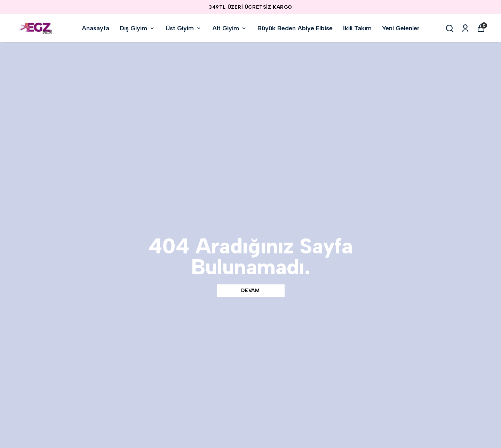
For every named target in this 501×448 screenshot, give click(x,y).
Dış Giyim (137, 28)
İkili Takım (357, 28)
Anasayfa (96, 28)
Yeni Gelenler (401, 28)
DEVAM (250, 290)
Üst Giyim (184, 28)
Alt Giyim (230, 28)
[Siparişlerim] (465, 28)
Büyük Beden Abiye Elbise (295, 28)
